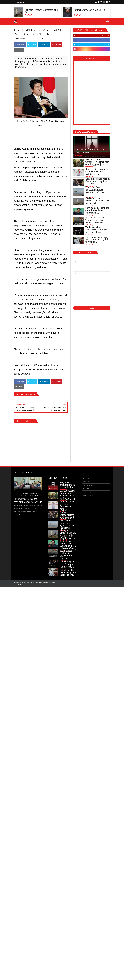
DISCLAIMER (87, 489)
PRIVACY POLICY (88, 492)
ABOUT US (86, 478)
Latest (44, 38)
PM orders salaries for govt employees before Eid (28, 500)
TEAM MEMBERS (88, 485)
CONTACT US (87, 482)
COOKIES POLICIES (89, 496)
